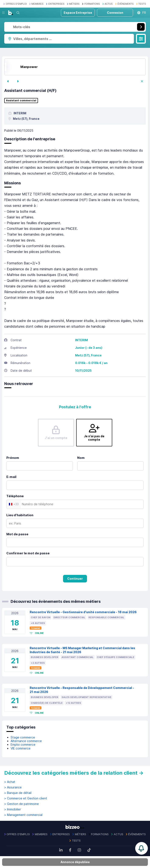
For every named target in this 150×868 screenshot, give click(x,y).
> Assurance (13, 787)
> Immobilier (13, 809)
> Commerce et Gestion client (26, 798)
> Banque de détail (18, 793)
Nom (81, 458)
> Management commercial (23, 815)
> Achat (10, 782)
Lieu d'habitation (20, 515)
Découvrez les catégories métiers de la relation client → (74, 773)
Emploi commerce (23, 744)
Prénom (13, 458)
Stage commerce (23, 737)
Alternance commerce (26, 741)
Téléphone (15, 496)
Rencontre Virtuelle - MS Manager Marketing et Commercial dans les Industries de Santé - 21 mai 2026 (82, 650)
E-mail (11, 477)
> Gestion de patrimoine (22, 804)
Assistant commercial (21, 101)
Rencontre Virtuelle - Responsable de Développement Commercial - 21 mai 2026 (82, 690)
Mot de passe (17, 534)
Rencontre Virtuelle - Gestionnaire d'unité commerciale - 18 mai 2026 (83, 612)
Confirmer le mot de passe (28, 553)
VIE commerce (21, 748)
